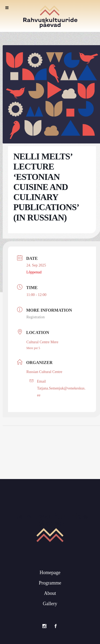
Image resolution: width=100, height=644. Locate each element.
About (50, 593)
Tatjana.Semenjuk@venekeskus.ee (61, 392)
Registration (35, 317)
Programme (50, 582)
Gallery (50, 603)
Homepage (50, 572)
